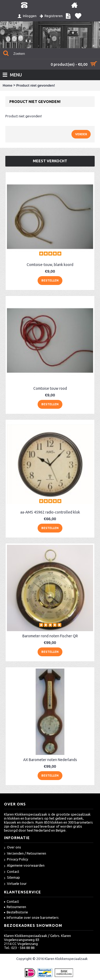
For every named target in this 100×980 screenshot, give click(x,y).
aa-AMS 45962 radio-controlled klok (50, 512)
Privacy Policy (16, 860)
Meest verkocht (50, 161)
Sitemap (12, 878)
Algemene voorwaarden (24, 866)
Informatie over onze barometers (31, 917)
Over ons (13, 848)
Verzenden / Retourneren (25, 854)
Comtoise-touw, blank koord (50, 265)
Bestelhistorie (16, 912)
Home (7, 85)
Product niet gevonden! (36, 85)
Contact (12, 872)
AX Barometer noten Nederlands (50, 760)
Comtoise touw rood (50, 388)
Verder (81, 134)
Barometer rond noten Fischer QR (50, 636)
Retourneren (15, 907)
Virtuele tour (15, 884)
